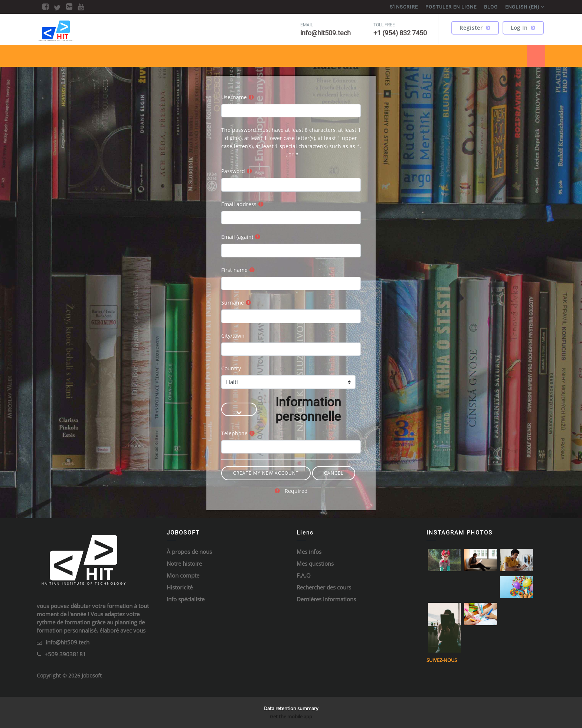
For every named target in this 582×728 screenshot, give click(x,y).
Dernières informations (326, 599)
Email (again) (237, 237)
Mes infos (309, 552)
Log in (523, 28)
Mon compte (183, 575)
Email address (239, 204)
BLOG (491, 7)
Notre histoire (184, 563)
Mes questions (315, 563)
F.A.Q (304, 575)
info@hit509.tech (68, 642)
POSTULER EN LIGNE (451, 7)
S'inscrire (404, 7)
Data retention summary (291, 708)
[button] (239, 409)
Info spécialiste (186, 599)
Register (475, 28)
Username (234, 97)
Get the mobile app (291, 716)
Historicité (180, 587)
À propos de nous (189, 552)
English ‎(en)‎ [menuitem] (522, 7)
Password (233, 171)
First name (234, 270)
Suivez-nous (442, 660)
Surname (233, 303)
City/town (233, 336)
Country (231, 368)
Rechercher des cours (324, 587)
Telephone (234, 433)
